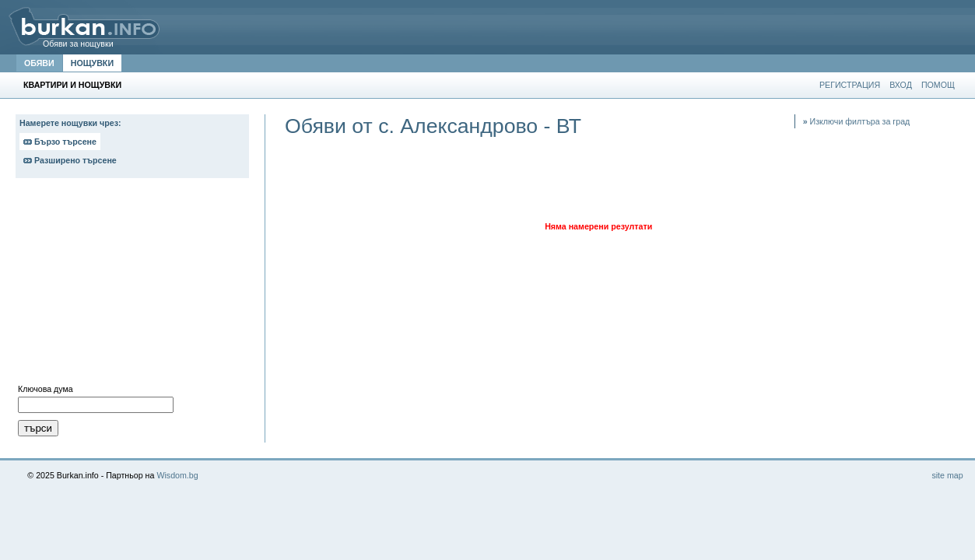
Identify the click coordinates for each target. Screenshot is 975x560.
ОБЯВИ (39, 63)
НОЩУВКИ (92, 63)
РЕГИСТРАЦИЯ (850, 85)
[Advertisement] (132, 285)
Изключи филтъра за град (857, 121)
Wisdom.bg (177, 475)
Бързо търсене (60, 142)
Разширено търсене (70, 160)
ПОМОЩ (938, 85)
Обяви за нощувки (78, 44)
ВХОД (901, 85)
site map (947, 475)
